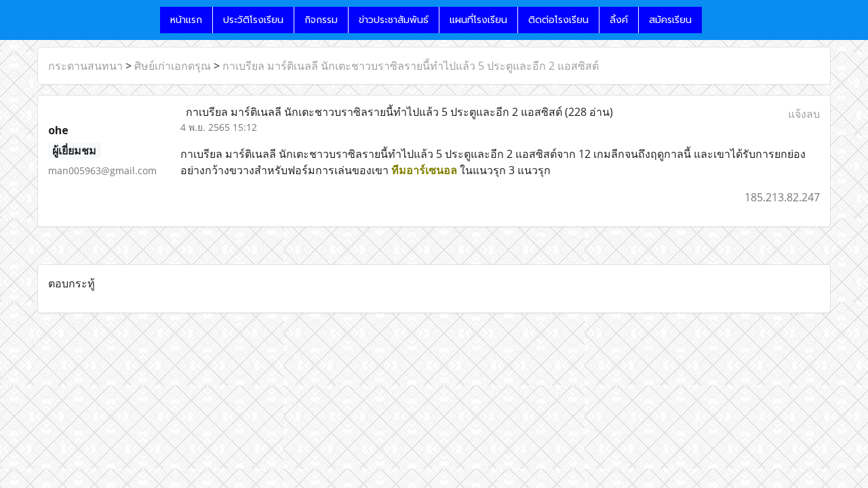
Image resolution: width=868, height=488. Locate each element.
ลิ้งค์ (619, 20)
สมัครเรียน (670, 20)
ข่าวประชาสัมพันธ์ (394, 20)
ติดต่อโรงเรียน (558, 20)
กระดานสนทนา (85, 66)
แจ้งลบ (804, 114)
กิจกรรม (321, 20)
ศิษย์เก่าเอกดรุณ (173, 66)
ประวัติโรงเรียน (253, 20)
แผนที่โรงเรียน (478, 20)
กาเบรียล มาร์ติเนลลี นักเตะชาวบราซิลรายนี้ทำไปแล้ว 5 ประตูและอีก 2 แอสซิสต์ (411, 66)
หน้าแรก (186, 20)
